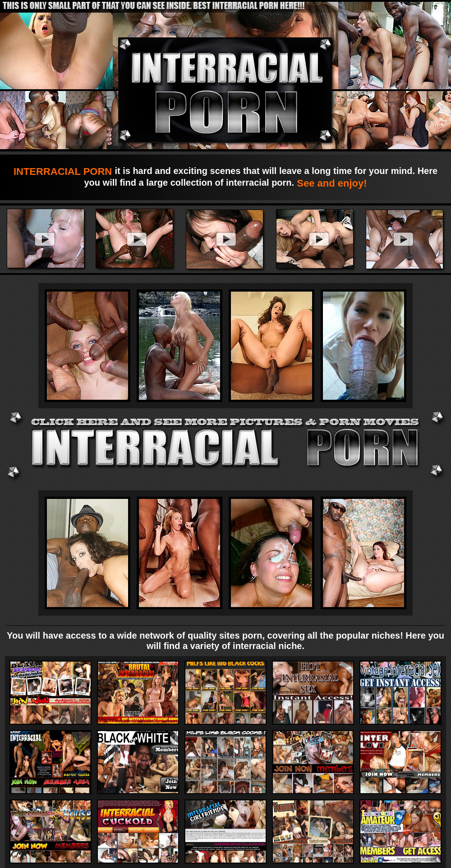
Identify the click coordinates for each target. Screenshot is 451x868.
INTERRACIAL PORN (64, 171)
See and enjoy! (330, 183)
